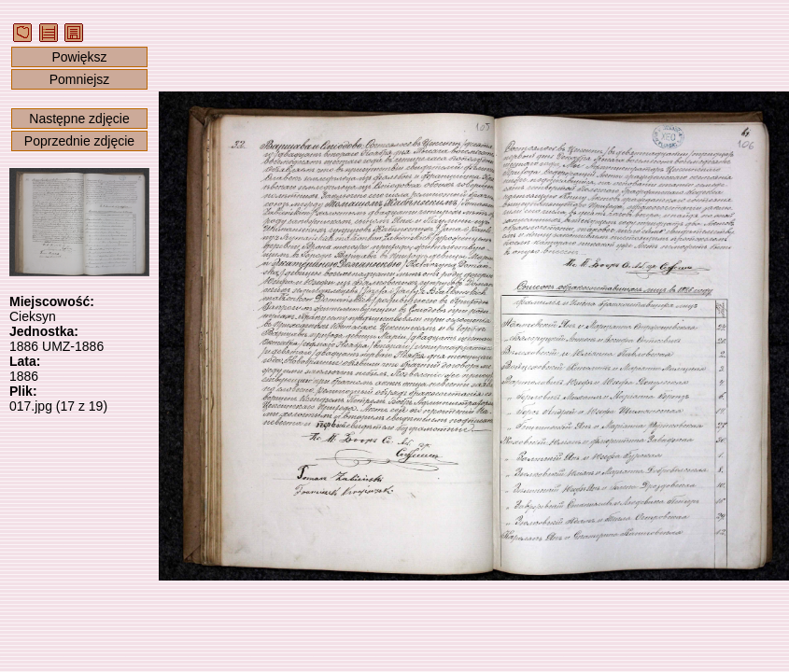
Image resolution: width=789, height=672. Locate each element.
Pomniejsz (80, 79)
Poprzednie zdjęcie (79, 141)
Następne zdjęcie (79, 119)
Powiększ (79, 57)
